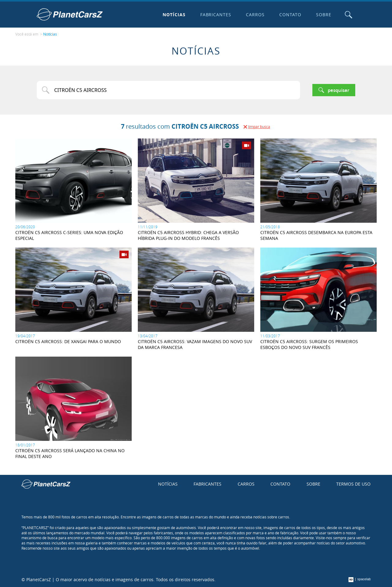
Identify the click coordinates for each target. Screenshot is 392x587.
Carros (255, 15)
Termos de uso (353, 484)
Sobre (324, 15)
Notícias (174, 15)
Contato (290, 15)
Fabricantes (216, 15)
